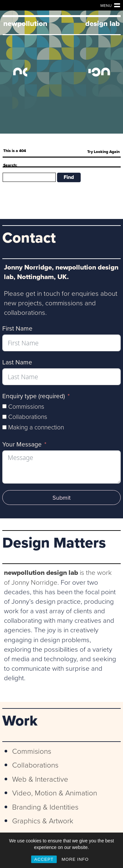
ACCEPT (44, 859)
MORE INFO (75, 859)
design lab (102, 23)
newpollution (25, 23)
